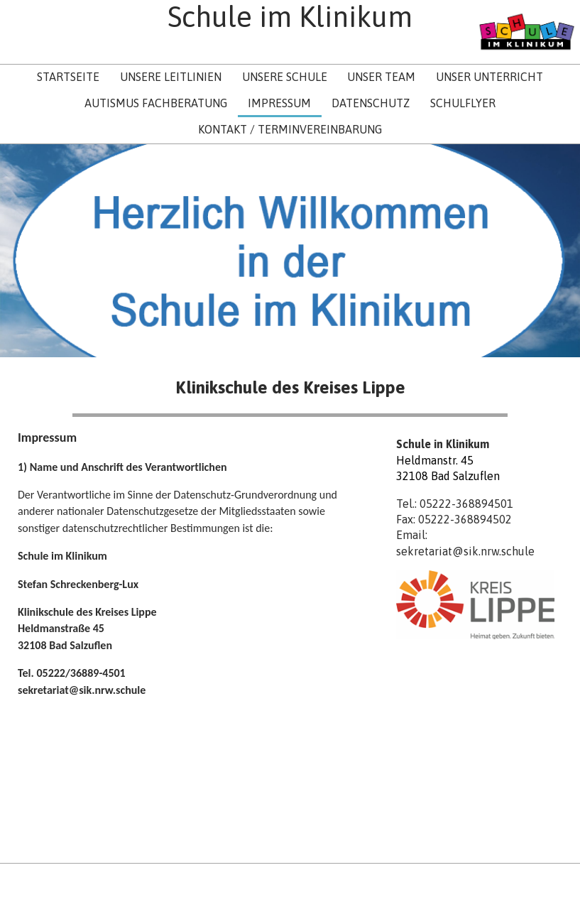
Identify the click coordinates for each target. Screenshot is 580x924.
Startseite (68, 77)
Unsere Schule (285, 77)
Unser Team (381, 77)
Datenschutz (371, 103)
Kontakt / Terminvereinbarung (290, 129)
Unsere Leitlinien (171, 77)
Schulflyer (463, 103)
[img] (527, 32)
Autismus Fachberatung (156, 103)
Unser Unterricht (489, 77)
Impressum (279, 103)
